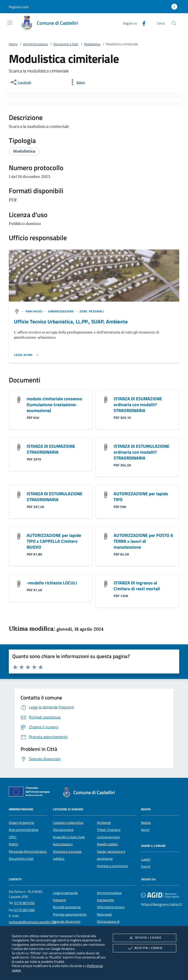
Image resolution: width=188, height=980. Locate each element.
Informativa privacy (111, 907)
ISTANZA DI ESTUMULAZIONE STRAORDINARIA (55, 497)
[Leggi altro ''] (26, 355)
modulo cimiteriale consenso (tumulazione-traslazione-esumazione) (54, 405)
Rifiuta (144, 938)
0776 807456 (24, 903)
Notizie (146, 823)
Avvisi (145, 830)
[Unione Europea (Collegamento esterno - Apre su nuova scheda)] (31, 792)
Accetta (145, 948)
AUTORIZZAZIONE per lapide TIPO (141, 497)
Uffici (13, 837)
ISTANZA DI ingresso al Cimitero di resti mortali (137, 586)
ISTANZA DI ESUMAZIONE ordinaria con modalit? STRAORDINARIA (138, 405)
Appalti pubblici (107, 844)
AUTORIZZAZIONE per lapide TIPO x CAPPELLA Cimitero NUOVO (54, 541)
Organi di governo (21, 823)
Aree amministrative (24, 830)
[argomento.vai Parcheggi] (35, 311)
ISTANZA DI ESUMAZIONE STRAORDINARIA (51, 449)
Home (13, 44)
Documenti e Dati (66, 44)
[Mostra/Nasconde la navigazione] (10, 23)
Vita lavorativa (63, 830)
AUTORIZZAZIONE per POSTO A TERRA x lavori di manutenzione (143, 541)
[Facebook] (142, 23)
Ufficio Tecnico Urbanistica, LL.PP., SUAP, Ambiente (71, 321)
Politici (13, 844)
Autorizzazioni (63, 844)
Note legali (104, 914)
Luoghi (146, 859)
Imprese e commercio (112, 866)
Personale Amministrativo (28, 851)
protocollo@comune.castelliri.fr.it (32, 922)
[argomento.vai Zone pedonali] (92, 311)
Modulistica (92, 44)
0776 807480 (25, 910)
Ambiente (104, 823)
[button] (19, 7)
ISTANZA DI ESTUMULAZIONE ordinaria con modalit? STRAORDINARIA (141, 452)
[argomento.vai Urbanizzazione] (62, 311)
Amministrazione (35, 44)
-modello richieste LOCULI (52, 583)
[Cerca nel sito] (174, 23)
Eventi (146, 866)
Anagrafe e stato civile (69, 837)
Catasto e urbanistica (68, 823)
